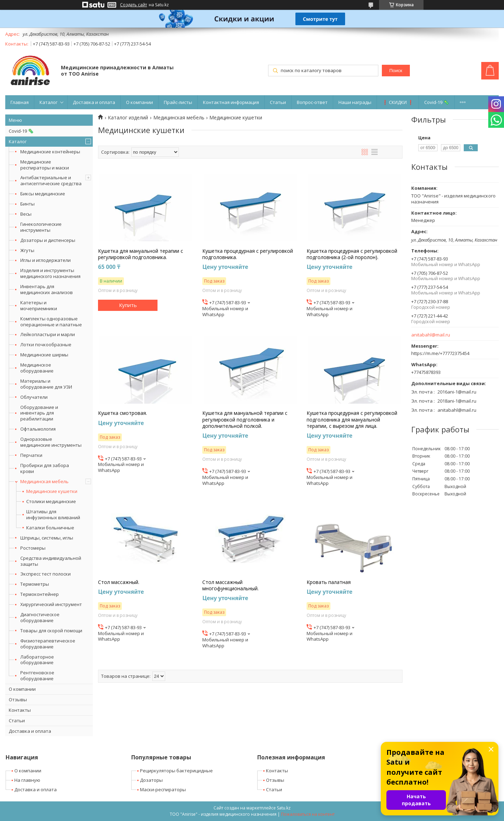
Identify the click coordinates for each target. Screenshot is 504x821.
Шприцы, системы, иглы (47, 538)
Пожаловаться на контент (308, 814)
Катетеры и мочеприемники (39, 305)
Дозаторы (151, 780)
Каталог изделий (128, 118)
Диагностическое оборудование (40, 617)
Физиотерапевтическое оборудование (48, 644)
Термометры (35, 584)
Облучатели (34, 397)
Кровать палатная (329, 582)
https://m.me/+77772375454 (440, 353)
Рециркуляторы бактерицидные (176, 771)
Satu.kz (284, 808)
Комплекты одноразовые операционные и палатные (51, 322)
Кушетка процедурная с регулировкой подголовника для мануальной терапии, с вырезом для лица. (352, 419)
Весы (26, 214)
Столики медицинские (51, 502)
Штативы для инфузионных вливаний (53, 515)
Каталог (48, 102)
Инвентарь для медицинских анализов (47, 289)
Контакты (20, 710)
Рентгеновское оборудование (37, 676)
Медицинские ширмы (44, 355)
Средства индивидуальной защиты (51, 561)
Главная (20, 102)
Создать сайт (134, 5)
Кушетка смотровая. (122, 413)
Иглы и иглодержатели (45, 260)
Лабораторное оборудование (37, 660)
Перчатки (31, 455)
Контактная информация (231, 102)
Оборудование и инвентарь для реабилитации (39, 413)
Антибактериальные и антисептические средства (51, 180)
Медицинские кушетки (52, 491)
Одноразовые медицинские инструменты (51, 442)
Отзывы (18, 700)
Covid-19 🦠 (437, 102)
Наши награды (355, 102)
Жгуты (27, 250)
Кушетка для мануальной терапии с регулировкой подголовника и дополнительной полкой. (245, 419)
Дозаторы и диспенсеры (48, 240)
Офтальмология (38, 429)
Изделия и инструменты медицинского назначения (50, 273)
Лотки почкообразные (46, 345)
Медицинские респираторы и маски (45, 165)
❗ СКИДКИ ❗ (398, 102)
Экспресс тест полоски (45, 574)
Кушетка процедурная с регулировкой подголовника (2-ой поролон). (352, 254)
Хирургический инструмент (51, 604)
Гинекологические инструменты (41, 227)
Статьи (278, 102)
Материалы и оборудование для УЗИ (46, 384)
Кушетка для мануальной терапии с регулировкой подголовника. (141, 254)
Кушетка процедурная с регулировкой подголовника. (248, 254)
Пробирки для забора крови (45, 468)
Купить (128, 305)
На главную (27, 780)
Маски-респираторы (163, 789)
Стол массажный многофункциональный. (230, 585)
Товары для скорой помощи (51, 631)
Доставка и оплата (94, 102)
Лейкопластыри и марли (48, 334)
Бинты (27, 204)
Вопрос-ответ (312, 102)
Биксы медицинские (43, 194)
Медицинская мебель (44, 481)
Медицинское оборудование (37, 368)
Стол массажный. (119, 582)
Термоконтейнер (40, 594)
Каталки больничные (50, 528)
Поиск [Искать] (396, 71)
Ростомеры (33, 548)
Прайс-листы (178, 102)
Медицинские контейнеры (50, 152)
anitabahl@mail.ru (431, 335)
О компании (139, 102)
